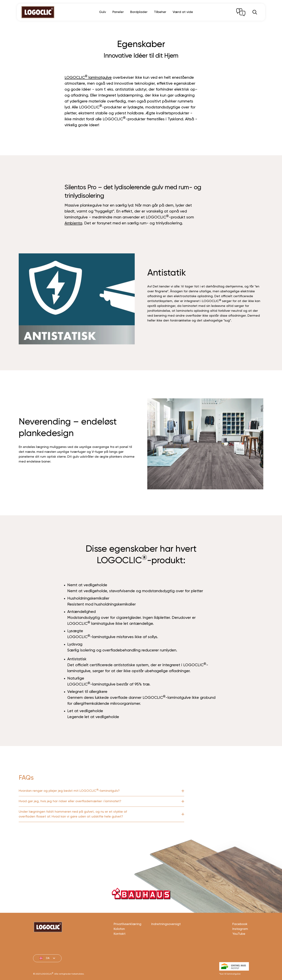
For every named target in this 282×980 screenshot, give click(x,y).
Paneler (118, 12)
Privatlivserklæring (128, 939)
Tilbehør (160, 12)
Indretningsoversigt (166, 939)
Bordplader (139, 12)
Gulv (103, 12)
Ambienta (73, 238)
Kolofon (119, 944)
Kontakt (120, 949)
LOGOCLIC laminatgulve (88, 77)
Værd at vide (183, 12)
